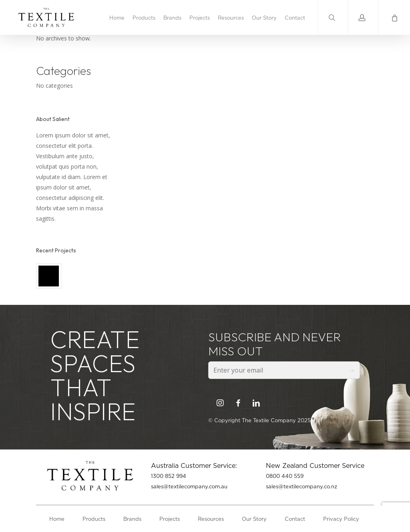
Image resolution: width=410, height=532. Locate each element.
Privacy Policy (341, 519)
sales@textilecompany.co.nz (301, 486)
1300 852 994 (169, 476)
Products (94, 519)
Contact (295, 519)
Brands (132, 519)
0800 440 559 (285, 476)
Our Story (254, 519)
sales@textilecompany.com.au (189, 486)
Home (57, 519)
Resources (211, 519)
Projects (170, 519)
